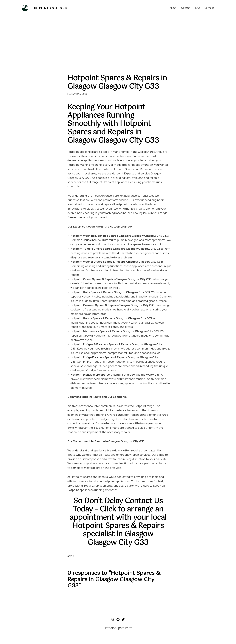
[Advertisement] (118, 42)
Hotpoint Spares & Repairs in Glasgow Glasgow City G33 (117, 82)
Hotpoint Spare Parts (51, 8)
